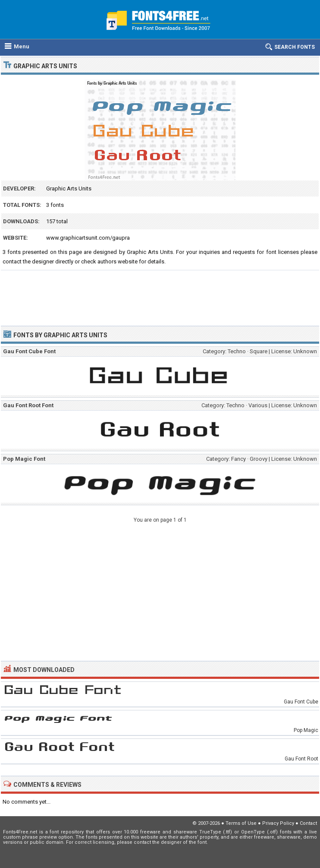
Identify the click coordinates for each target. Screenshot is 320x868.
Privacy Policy (278, 823)
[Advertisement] (160, 294)
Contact (308, 823)
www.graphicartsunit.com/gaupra (88, 238)
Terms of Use (241, 823)
